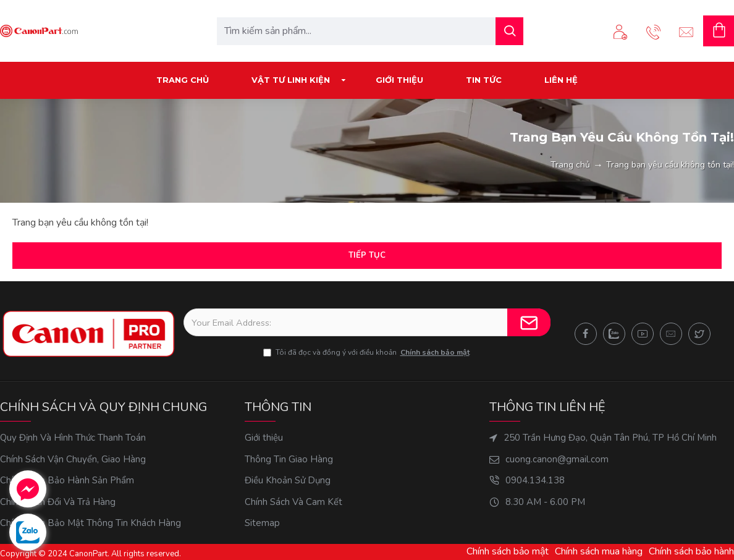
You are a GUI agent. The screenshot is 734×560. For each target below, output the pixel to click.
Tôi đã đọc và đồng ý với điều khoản (367, 352)
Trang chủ (570, 165)
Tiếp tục (367, 255)
